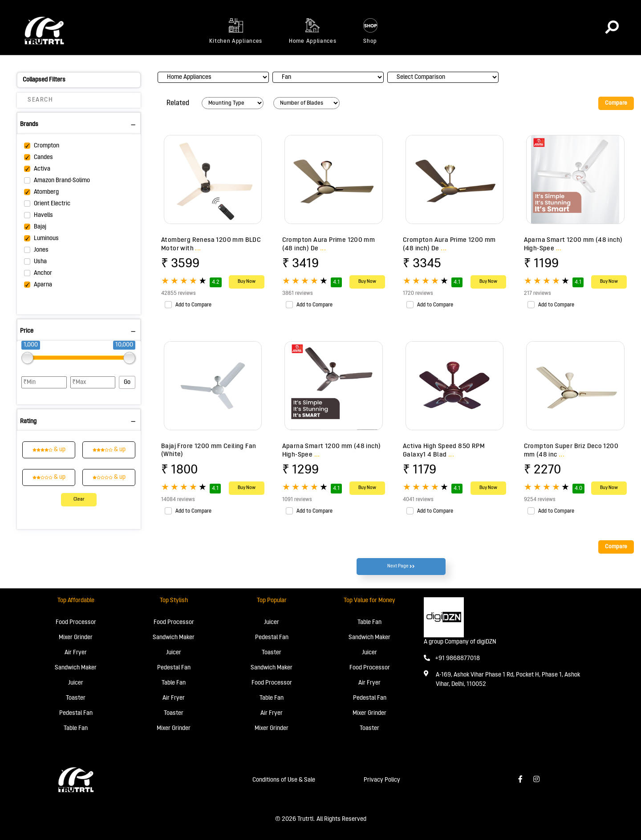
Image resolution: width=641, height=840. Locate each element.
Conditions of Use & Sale (284, 780)
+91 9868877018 (452, 659)
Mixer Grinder (76, 638)
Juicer (76, 683)
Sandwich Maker (76, 668)
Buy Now (247, 282)
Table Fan (76, 728)
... (198, 249)
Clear (79, 500)
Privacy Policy (382, 780)
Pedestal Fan (76, 713)
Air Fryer (76, 653)
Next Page (401, 567)
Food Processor (76, 622)
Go (127, 382)
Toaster (76, 698)
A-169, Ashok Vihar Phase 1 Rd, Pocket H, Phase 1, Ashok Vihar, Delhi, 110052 (508, 680)
